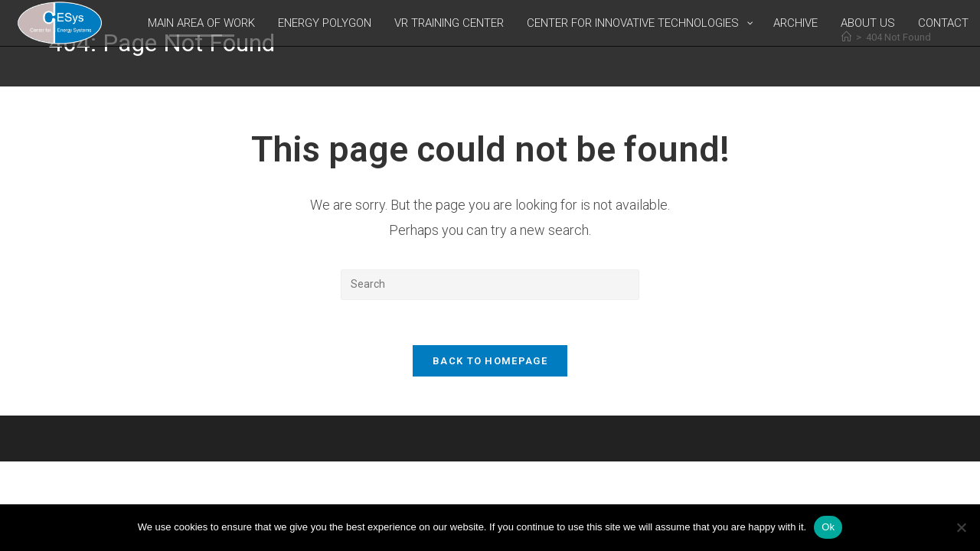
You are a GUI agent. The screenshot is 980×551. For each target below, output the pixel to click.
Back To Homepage (490, 362)
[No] (961, 527)
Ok (828, 527)
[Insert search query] (490, 285)
